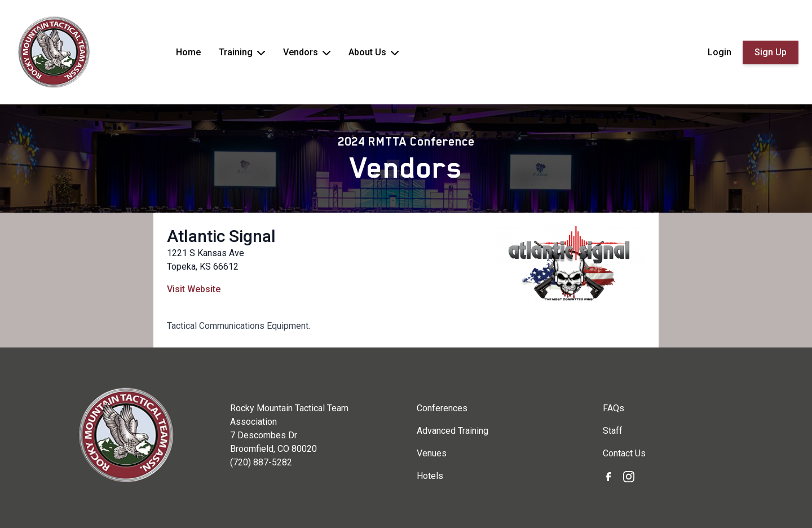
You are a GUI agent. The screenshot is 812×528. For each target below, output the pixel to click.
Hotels (430, 476)
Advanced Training (453, 431)
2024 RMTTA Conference (406, 142)
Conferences (442, 408)
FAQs (614, 408)
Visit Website (194, 289)
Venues (432, 453)
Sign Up (771, 52)
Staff (613, 431)
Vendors (406, 168)
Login (720, 52)
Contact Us (624, 453)
